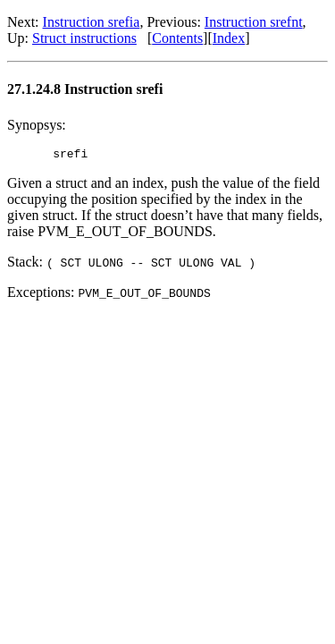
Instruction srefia (92, 22)
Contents (177, 38)
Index (229, 38)
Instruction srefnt (254, 22)
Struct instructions (84, 38)
